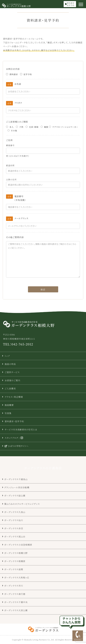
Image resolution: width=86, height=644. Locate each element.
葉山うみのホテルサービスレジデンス (22, 504)
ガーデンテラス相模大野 (16, 553)
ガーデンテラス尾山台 (15, 537)
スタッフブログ (11, 438)
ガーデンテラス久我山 (15, 512)
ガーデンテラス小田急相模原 (18, 545)
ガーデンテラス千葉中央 (16, 602)
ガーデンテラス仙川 (14, 520)
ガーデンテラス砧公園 (15, 496)
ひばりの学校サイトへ (17, 446)
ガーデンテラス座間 (14, 569)
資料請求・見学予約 (14, 421)
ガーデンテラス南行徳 (15, 594)
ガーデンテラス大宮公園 (16, 610)
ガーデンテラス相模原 (15, 561)
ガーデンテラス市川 (14, 586)
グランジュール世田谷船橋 (17, 487)
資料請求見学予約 (70, 4)
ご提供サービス (12, 372)
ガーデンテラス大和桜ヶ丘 (17, 577)
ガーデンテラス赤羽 (14, 528)
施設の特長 (10, 364)
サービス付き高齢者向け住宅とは (21, 429)
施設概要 (9, 405)
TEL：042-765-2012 (18, 344)
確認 (43, 289)
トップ (7, 356)
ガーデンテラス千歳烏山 (16, 479)
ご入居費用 (10, 389)
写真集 (8, 413)
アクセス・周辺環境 (14, 397)
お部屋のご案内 (12, 380)
